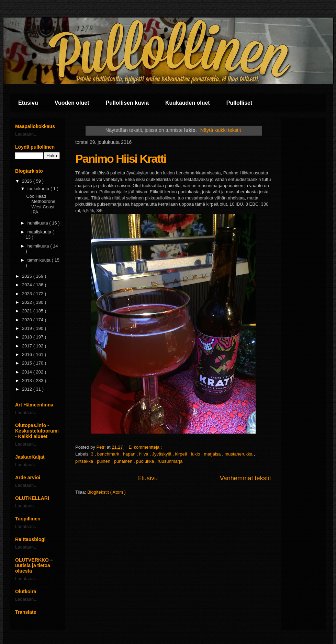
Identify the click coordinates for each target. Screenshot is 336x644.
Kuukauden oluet (188, 103)
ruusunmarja (170, 461)
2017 (28, 346)
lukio (196, 454)
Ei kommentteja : (146, 447)
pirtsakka (85, 461)
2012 (28, 389)
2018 (28, 337)
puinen (104, 461)
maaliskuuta (40, 232)
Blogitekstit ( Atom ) (107, 492)
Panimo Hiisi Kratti (121, 159)
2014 (28, 372)
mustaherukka (239, 454)
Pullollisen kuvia (127, 103)
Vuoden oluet (72, 103)
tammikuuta (40, 260)
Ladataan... (26, 134)
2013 (28, 381)
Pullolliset (239, 103)
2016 (28, 354)
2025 (28, 276)
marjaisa (213, 454)
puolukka (146, 461)
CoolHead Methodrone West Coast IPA (41, 204)
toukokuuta (39, 189)
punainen (124, 461)
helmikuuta (39, 246)
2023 (28, 294)
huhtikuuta (38, 223)
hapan (130, 454)
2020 (28, 320)
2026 (28, 181)
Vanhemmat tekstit (245, 478)
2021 (28, 311)
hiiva (144, 454)
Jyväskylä (162, 454)
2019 (28, 328)
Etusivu (28, 103)
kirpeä (182, 454)
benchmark (109, 454)
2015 (28, 363)
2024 (28, 285)
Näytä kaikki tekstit (221, 130)
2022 (28, 302)
